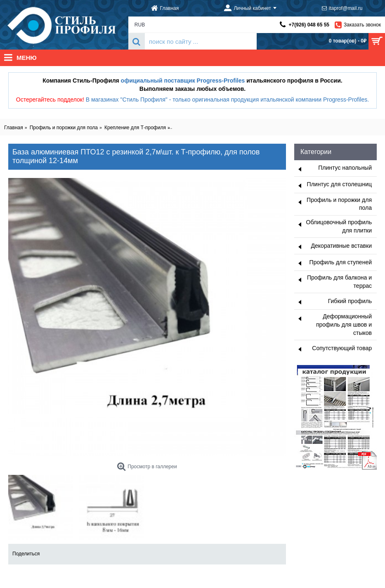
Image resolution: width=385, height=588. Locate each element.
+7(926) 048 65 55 (309, 25)
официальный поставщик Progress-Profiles (183, 81)
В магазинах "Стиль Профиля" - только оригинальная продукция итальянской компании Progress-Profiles (227, 100)
